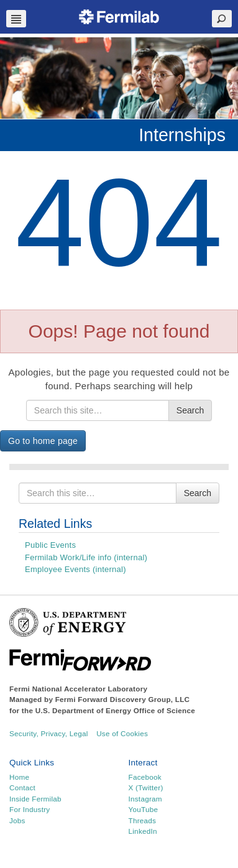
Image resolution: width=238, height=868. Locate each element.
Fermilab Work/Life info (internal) (86, 557)
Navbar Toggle (16, 19)
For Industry (30, 809)
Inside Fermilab (35, 799)
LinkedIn (143, 831)
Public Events (50, 545)
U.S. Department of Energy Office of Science (115, 710)
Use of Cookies (122, 733)
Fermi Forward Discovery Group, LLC (123, 699)
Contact (22, 787)
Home (19, 777)
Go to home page (43, 441)
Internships (182, 135)
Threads (143, 820)
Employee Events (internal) (76, 569)
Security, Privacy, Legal (49, 733)
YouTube (144, 809)
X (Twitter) (146, 787)
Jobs (17, 820)
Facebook (145, 777)
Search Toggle (222, 19)
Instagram (145, 799)
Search (190, 410)
